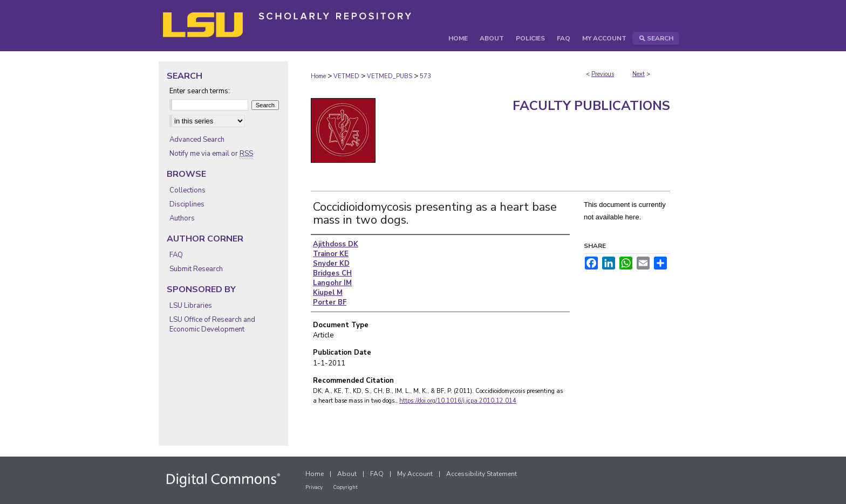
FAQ (176, 255)
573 (425, 76)
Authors (182, 218)
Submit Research (196, 269)
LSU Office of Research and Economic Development (212, 325)
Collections (187, 190)
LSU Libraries (191, 306)
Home (318, 76)
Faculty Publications (591, 106)
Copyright (345, 487)
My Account (415, 474)
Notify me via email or (211, 154)
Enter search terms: (200, 91)
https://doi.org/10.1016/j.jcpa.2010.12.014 (458, 401)
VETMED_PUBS (390, 76)
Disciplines (187, 204)
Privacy (314, 487)
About (347, 474)
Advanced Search (197, 140)
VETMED (346, 76)
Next (639, 74)
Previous (603, 74)
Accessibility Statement (482, 474)
